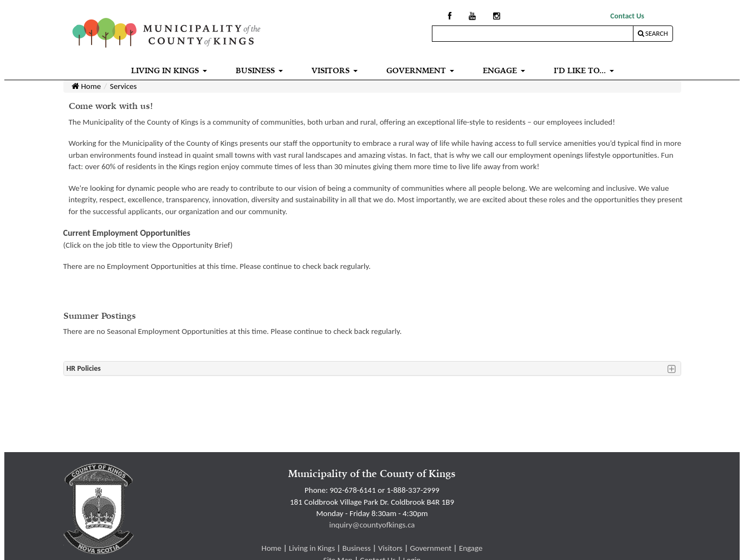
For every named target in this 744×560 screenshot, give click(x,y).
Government (431, 548)
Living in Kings (312, 548)
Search (653, 33)
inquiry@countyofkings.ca (372, 525)
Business (357, 548)
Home (86, 86)
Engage (471, 548)
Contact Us (627, 16)
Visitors (390, 548)
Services (124, 86)
